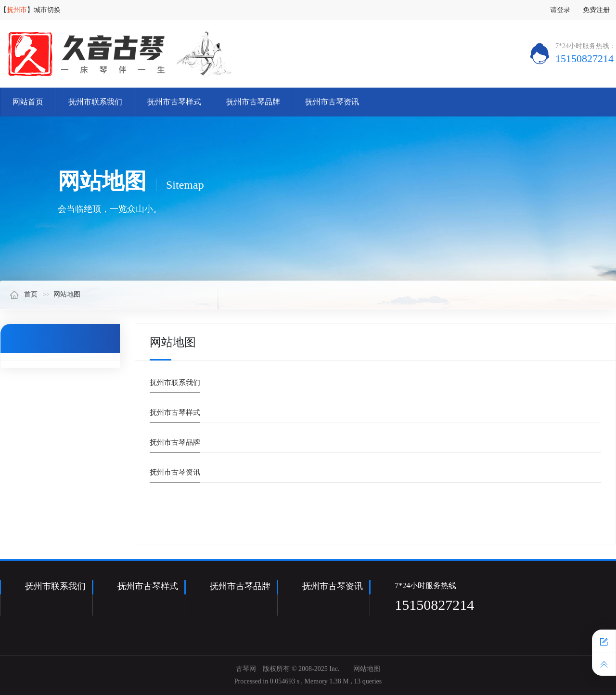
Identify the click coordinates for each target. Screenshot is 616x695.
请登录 (560, 10)
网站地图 (67, 294)
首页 (24, 294)
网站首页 (28, 102)
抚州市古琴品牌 (253, 102)
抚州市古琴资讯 (332, 102)
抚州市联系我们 (95, 102)
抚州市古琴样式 (174, 102)
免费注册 (596, 10)
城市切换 (47, 10)
